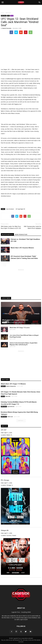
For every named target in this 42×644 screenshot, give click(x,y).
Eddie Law (10, 417)
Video (12, 16)
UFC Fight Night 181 (20, 209)
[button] (40, 2)
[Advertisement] (21, 8)
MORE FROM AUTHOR (21, 235)
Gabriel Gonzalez (7, 28)
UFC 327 (4, 430)
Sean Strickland (10, 209)
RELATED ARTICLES (7, 235)
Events (3, 396)
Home (2, 13)
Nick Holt (8, 396)
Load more (21, 421)
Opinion (3, 252)
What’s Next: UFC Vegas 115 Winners (15, 320)
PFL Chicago (5, 480)
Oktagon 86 (5, 530)
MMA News (4, 16)
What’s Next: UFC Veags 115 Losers (20, 328)
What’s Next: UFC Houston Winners (22, 248)
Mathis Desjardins (12, 322)
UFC (8, 16)
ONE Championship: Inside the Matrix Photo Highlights (32, 227)
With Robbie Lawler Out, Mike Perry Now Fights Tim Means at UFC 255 (11, 227)
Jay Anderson (11, 406)
